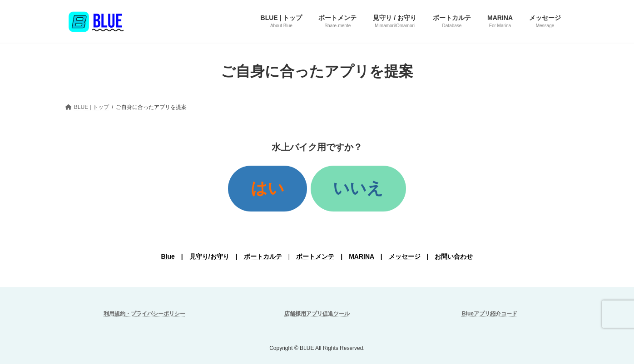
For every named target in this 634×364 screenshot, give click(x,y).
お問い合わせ (454, 256)
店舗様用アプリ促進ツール (317, 314)
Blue (168, 256)
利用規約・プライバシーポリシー (144, 314)
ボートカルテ (263, 256)
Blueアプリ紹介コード (490, 314)
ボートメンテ (315, 256)
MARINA (361, 256)
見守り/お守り (209, 256)
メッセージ (405, 256)
